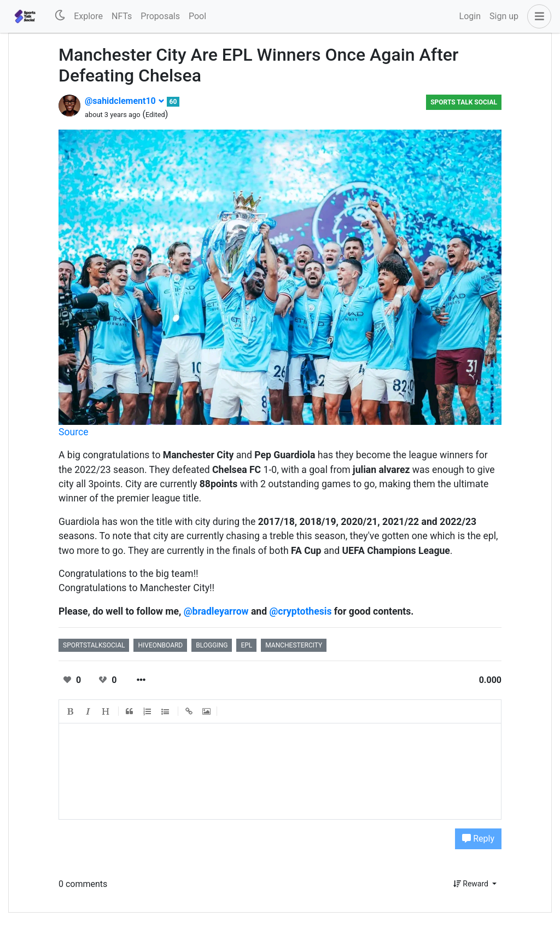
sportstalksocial (94, 645)
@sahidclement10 (125, 101)
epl (246, 645)
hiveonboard (160, 645)
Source (74, 432)
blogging (212, 645)
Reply (478, 839)
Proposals (160, 16)
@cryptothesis (300, 611)
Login (470, 16)
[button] (537, 16)
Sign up (504, 16)
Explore (88, 16)
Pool (197, 16)
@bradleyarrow (216, 611)
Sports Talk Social (464, 102)
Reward (472, 884)
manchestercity (294, 645)
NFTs (122, 16)
